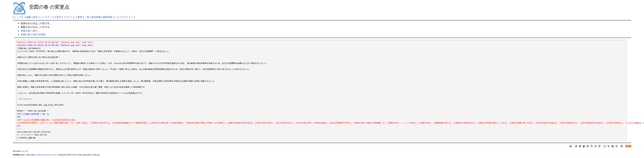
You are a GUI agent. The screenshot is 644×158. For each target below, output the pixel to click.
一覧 (87, 17)
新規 (80, 17)
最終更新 (108, 17)
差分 (35, 17)
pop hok (25, 151)
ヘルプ (118, 17)
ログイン (129, 17)
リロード (68, 17)
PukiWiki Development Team (46, 155)
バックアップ (47, 17)
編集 (29, 17)
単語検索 (96, 17)
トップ (18, 17)
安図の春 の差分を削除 (33, 34)
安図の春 (25, 31)
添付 (59, 17)
